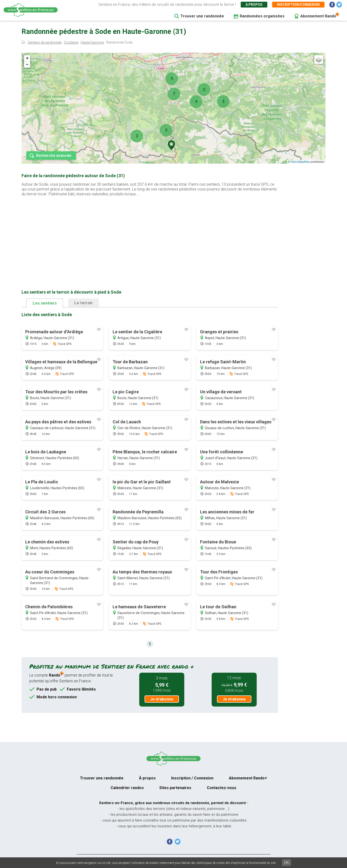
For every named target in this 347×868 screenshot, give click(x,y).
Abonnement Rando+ (248, 778)
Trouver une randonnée (202, 16)
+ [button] (27, 58)
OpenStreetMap (300, 162)
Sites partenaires (175, 788)
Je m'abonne (162, 699)
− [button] (27, 65)
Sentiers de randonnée (45, 42)
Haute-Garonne (92, 42)
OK (287, 863)
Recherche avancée (54, 156)
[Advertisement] (150, 235)
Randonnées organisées (262, 16)
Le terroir (84, 303)
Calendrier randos (127, 788)
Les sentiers (45, 303)
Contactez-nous (222, 788)
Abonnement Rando (318, 16)
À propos (254, 5)
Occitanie (71, 42)
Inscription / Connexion (192, 778)
